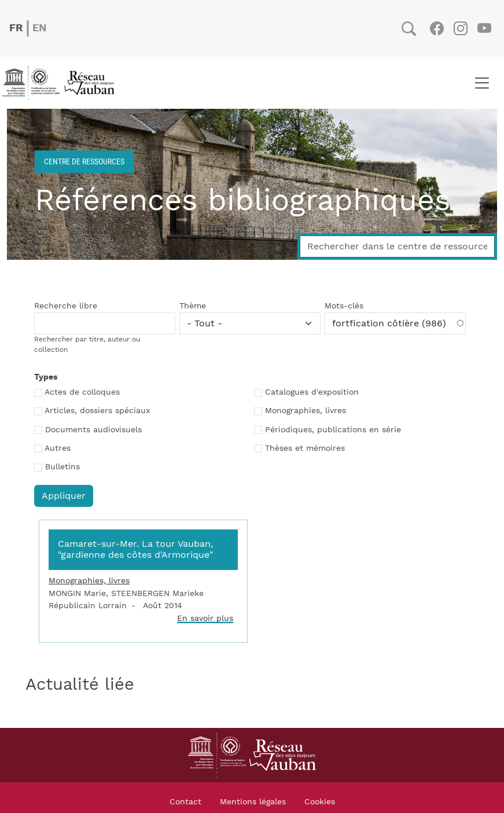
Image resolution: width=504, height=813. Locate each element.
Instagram (460, 28)
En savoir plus (205, 618)
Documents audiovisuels (93, 430)
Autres (58, 448)
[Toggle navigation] (482, 83)
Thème (193, 306)
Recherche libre (66, 306)
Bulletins (62, 467)
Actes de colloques (82, 392)
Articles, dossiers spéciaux (97, 411)
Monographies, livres (306, 411)
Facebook (437, 28)
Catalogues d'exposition (312, 392)
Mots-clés (344, 306)
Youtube (484, 28)
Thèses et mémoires (305, 448)
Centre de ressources (84, 161)
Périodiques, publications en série (333, 430)
